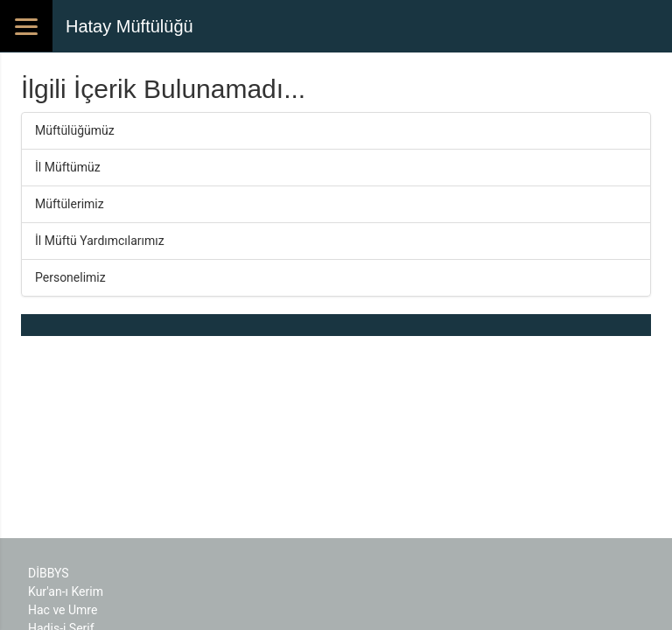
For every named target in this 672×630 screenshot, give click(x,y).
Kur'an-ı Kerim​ (66, 591)
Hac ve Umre (63, 610)
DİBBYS (49, 573)
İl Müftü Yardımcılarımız (100, 241)
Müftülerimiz (70, 204)
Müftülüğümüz (75, 130)
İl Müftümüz (68, 167)
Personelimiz (70, 277)
